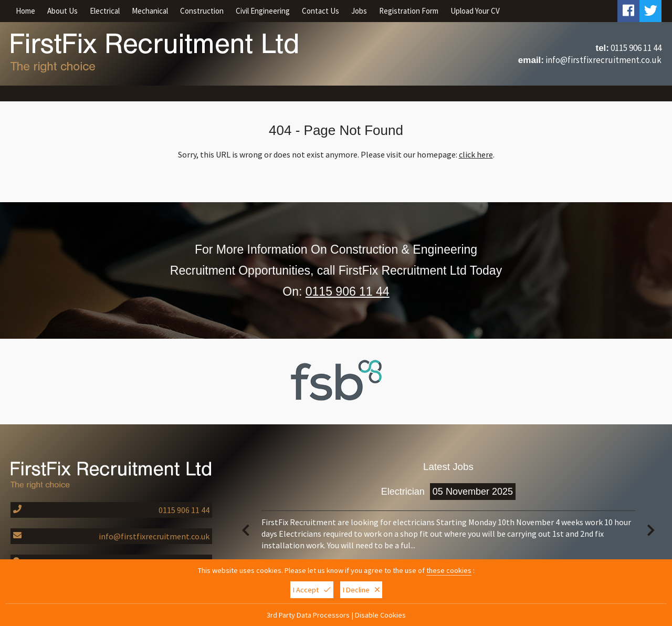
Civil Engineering (263, 11)
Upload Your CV (475, 11)
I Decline (361, 590)
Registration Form (409, 11)
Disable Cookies (380, 615)
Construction (202, 11)
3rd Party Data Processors (308, 615)
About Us (62, 11)
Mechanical (150, 11)
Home (25, 11)
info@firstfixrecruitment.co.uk (603, 60)
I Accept (312, 590)
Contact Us (321, 11)
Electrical (105, 11)
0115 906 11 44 (636, 48)
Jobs (359, 11)
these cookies (449, 571)
